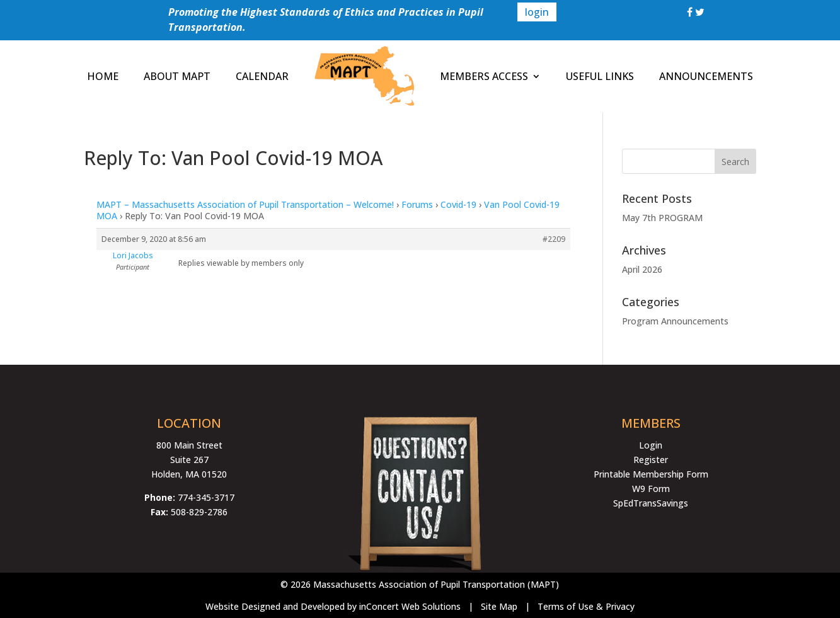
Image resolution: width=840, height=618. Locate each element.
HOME (103, 76)
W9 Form (651, 489)
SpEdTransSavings (651, 503)
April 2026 (642, 269)
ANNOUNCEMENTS (706, 76)
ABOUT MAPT (177, 76)
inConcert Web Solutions (410, 606)
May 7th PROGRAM (662, 218)
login (537, 12)
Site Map (499, 606)
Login (651, 445)
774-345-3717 (206, 497)
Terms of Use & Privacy (586, 606)
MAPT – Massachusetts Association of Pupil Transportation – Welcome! (245, 204)
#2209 (554, 239)
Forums (417, 204)
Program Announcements (675, 321)
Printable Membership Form (651, 474)
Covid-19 (458, 204)
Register (651, 460)
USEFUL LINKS (600, 76)
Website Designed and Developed (275, 606)
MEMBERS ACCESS (484, 76)
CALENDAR (262, 76)
